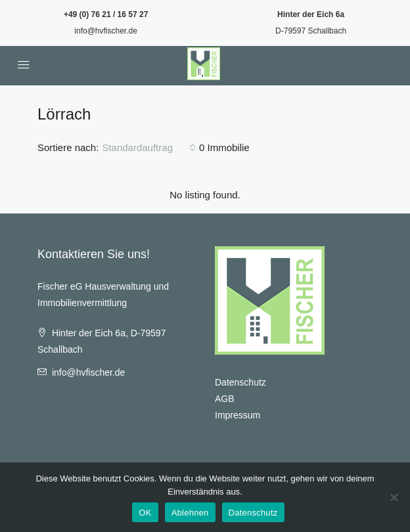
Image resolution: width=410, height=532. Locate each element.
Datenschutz (240, 382)
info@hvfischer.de (106, 31)
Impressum (238, 415)
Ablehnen (190, 513)
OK (145, 513)
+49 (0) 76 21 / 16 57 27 (106, 14)
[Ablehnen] (394, 497)
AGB (225, 399)
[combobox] (149, 148)
